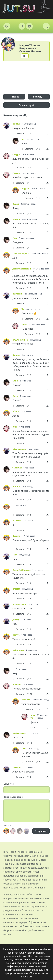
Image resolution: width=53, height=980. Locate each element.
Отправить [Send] (41, 831)
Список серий (26, 105)
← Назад (14, 97)
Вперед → (39, 97)
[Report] (48, 133)
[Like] (29, 133)
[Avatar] (6, 831)
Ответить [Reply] (18, 133)
